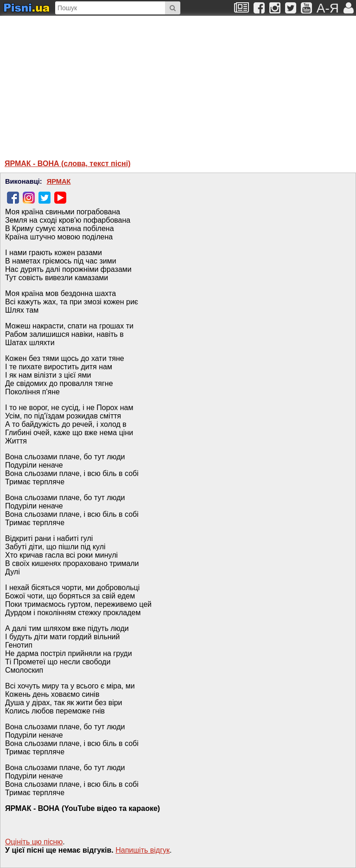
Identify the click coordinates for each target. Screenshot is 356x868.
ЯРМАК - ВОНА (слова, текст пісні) (68, 164)
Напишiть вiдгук (143, 850)
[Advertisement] (95, 83)
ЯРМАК (59, 181)
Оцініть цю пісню (34, 842)
